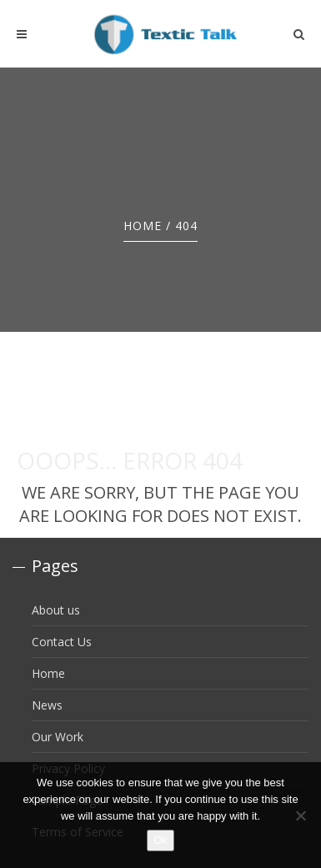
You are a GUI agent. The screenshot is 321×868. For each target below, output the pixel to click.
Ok (160, 840)
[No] (300, 815)
